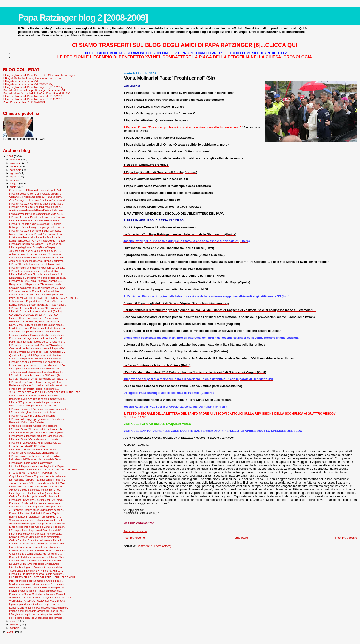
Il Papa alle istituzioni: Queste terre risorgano (33, 426)
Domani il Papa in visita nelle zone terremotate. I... (36, 537)
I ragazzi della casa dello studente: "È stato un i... (36, 395)
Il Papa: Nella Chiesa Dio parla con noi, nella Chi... (36, 274)
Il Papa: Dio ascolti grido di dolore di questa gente (36, 432)
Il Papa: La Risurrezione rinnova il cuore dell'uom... (37, 574)
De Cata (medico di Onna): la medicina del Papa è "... (38, 379)
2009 (10, 156)
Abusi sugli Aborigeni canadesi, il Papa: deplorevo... (37, 261)
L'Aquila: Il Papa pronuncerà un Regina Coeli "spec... (38, 466)
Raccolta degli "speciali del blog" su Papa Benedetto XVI (37, 93)
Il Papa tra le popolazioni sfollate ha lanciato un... (36, 332)
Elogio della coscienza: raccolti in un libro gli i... (35, 547)
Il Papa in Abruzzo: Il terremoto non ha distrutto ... (36, 362)
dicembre (16, 160)
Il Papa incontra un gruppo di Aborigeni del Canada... (38, 268)
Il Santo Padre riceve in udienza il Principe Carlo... (36, 534)
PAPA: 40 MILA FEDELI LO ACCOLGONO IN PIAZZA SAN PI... (44, 298)
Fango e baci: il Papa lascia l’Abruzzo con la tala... (36, 284)
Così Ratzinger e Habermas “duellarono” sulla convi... (38, 200)
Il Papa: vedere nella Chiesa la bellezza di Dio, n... (36, 291)
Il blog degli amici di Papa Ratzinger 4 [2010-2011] (33, 96)
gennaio (15, 628)
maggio (15, 183)
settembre (16, 170)
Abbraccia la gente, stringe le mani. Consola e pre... (37, 254)
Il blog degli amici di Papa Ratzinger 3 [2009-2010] (33, 99)
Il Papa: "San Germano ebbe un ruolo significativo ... (37, 295)
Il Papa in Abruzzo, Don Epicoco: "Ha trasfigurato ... (37, 308)
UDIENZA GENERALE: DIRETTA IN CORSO (33, 315)
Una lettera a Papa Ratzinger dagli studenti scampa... (38, 328)
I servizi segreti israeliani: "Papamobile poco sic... (36, 591)
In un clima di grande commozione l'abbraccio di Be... (38, 365)
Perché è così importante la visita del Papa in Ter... (36, 611)
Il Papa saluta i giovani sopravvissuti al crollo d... (35, 412)
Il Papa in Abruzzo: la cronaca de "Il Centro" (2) (35, 375)
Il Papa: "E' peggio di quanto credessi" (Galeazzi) (36, 224)
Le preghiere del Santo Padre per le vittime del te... (37, 369)
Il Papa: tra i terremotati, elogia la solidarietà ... (34, 389)
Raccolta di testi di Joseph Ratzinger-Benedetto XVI (34, 90)
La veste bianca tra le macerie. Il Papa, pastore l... (36, 318)
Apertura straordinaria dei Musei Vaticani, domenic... (37, 210)
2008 (10, 631)
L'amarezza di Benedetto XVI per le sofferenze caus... (38, 278)
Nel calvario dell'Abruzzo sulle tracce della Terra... (36, 459)
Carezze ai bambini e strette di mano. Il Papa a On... (37, 348)
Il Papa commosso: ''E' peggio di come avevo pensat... (38, 409)
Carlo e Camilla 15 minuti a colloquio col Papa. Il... (36, 540)
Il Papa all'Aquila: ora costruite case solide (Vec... (36, 220)
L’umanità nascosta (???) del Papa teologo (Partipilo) (38, 241)
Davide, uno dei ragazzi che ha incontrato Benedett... (38, 338)
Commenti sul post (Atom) (154, 546)
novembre (16, 163)
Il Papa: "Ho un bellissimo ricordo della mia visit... (36, 264)
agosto (14, 173)
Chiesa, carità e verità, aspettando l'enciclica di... (35, 554)
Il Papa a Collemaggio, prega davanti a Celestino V (37, 419)
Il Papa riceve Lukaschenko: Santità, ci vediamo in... (37, 561)
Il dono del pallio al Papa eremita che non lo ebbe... (37, 335)
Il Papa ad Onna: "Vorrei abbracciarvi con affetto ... (37, 439)
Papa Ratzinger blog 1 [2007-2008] (24, 102)
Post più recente (134, 538)
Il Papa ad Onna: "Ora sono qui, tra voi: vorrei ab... (36, 429)
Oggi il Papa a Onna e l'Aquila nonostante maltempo (37, 476)
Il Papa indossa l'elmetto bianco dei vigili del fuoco (36, 382)
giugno (14, 180)
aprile (14, 187)
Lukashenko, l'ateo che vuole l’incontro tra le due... (36, 487)
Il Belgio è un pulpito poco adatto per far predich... (36, 614)
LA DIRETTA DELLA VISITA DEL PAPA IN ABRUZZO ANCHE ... (44, 577)
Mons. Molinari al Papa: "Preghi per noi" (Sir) (33, 406)
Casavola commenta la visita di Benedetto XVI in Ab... (38, 288)
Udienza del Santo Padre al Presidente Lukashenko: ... (39, 550)
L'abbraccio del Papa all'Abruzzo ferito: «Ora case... (37, 301)
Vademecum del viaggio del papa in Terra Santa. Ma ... (39, 524)
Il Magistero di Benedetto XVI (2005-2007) (28, 84)
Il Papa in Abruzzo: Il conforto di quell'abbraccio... (36, 231)
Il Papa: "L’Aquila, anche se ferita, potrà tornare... (36, 402)
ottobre (14, 166)
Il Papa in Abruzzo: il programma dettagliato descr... (37, 507)
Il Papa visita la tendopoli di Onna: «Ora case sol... (36, 436)
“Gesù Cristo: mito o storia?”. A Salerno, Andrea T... (37, 571)
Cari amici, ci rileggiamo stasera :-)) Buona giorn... (36, 197)
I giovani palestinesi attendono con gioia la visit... (35, 604)
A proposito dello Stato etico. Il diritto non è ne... (35, 490)
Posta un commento (135, 531)
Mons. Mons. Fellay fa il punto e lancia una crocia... (37, 325)
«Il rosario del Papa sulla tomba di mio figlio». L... (36, 251)
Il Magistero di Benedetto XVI (20, 81)
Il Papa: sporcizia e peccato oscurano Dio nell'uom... (37, 258)
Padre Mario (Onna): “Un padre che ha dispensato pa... (39, 385)
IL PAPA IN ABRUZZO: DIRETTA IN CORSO (33, 473)
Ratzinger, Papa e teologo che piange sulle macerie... (38, 227)
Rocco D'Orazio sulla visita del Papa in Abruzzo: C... (37, 352)
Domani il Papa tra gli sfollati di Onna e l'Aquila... (35, 513)
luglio (13, 177)
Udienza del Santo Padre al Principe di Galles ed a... (37, 544)
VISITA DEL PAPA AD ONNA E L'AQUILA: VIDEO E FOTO (41, 598)
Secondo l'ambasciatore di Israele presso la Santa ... (38, 520)
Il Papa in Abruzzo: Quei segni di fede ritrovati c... (36, 207)
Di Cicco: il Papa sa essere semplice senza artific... (37, 358)
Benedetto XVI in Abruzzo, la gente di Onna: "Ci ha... (38, 399)
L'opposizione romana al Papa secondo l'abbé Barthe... (39, 608)
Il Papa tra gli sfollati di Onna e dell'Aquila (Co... (35, 449)
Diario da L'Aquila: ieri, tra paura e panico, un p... (35, 503)
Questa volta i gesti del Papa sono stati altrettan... (36, 355)
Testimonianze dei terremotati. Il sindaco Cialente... (37, 372)
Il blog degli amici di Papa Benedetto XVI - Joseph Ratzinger (39, 75)
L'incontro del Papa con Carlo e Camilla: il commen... (38, 527)
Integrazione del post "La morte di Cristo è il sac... (36, 581)
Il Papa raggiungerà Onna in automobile (31, 463)
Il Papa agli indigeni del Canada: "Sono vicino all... (36, 244)
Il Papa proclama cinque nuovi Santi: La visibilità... (36, 530)
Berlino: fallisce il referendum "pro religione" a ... (35, 517)
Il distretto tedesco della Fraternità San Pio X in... (35, 237)
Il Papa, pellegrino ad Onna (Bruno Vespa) (32, 247)
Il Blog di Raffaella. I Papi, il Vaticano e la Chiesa (32, 78)
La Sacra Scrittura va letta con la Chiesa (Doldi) (35, 564)
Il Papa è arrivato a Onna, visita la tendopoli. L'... (35, 443)
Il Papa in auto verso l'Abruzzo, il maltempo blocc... (37, 456)
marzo (14, 621)
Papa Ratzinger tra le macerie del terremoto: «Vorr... (37, 342)
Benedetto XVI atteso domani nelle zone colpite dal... (38, 587)
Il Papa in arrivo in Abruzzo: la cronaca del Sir (34, 453)
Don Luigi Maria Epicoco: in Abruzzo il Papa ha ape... (38, 305)
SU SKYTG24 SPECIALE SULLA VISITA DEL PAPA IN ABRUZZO (45, 392)
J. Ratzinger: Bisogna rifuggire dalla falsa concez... (37, 510)
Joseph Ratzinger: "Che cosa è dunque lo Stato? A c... (38, 483)
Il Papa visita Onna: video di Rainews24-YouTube (36, 345)
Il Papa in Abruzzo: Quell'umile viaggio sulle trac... (36, 204)
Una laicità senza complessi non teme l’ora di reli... (37, 584)
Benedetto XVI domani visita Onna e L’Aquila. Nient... (38, 557)
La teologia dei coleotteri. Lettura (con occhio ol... (36, 493)
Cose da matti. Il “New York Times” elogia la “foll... (36, 190)
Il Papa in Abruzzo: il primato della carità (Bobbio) (36, 311)
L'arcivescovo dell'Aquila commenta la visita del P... (37, 214)
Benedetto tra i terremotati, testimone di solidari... (36, 321)
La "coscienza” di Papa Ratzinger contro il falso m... (37, 480)
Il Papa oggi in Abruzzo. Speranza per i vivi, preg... (36, 500)
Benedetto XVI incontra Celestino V (28, 422)
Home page (240, 538)
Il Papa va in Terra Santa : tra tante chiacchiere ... (36, 281)
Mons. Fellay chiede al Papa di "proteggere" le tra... (37, 234)
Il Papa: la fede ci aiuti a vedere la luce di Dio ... (35, 271)
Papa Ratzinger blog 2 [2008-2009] (83, 18)
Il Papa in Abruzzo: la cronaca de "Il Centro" (33, 416)
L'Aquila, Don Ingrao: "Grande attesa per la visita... (36, 567)
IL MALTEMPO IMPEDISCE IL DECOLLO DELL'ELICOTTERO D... (45, 469)
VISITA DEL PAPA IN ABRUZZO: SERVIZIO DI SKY (37, 601)
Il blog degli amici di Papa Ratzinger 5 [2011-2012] (33, 87)
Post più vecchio (346, 538)
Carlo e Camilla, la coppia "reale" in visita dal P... (35, 496)
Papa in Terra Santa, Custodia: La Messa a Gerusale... (39, 594)
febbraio (15, 624)
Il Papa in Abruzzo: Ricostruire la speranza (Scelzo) (37, 217)
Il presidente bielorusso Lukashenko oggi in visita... (37, 618)
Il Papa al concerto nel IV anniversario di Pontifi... (36, 194)
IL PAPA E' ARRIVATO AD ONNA (27, 446)
